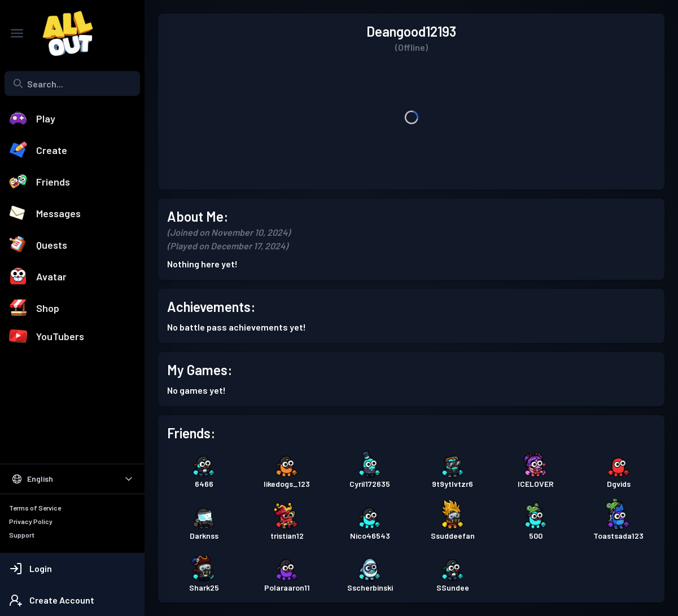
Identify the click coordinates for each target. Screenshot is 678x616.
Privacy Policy (31, 521)
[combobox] (72, 83)
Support (22, 535)
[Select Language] (72, 479)
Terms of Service (35, 508)
